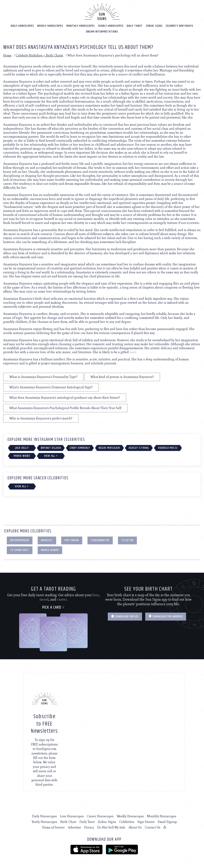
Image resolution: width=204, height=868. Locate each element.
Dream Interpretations (102, 32)
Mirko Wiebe (22, 456)
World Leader (50, 550)
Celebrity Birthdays (179, 26)
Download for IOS (125, 616)
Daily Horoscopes (22, 26)
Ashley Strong (139, 448)
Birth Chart (68, 822)
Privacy (89, 827)
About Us (135, 827)
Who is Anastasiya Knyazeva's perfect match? (41, 418)
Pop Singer (72, 540)
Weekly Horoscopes (50, 26)
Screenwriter (100, 540)
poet (133, 352)
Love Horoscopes (72, 816)
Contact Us (153, 827)
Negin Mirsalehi (109, 448)
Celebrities (127, 822)
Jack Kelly (22, 448)
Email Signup (167, 822)
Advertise (75, 827)
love (96, 595)
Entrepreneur (20, 540)
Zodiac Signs (154, 26)
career (62, 599)
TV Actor (127, 540)
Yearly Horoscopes (111, 26)
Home (7, 55)
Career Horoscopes (100, 816)
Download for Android (166, 616)
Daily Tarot (135, 26)
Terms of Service (53, 827)
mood (44, 599)
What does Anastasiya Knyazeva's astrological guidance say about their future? (65, 398)
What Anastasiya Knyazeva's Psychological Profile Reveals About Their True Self (65, 408)
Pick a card (53, 608)
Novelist (47, 540)
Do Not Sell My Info (111, 827)
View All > (51, 456)
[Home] (102, 12)
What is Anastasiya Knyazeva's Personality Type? (43, 377)
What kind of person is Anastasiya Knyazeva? (122, 377)
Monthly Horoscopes (81, 26)
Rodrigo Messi (168, 448)
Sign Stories (146, 822)
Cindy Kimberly (80, 448)
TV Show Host (20, 550)
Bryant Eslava (51, 448)
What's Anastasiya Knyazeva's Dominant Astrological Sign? (51, 387)
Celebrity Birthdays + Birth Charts (39, 55)
